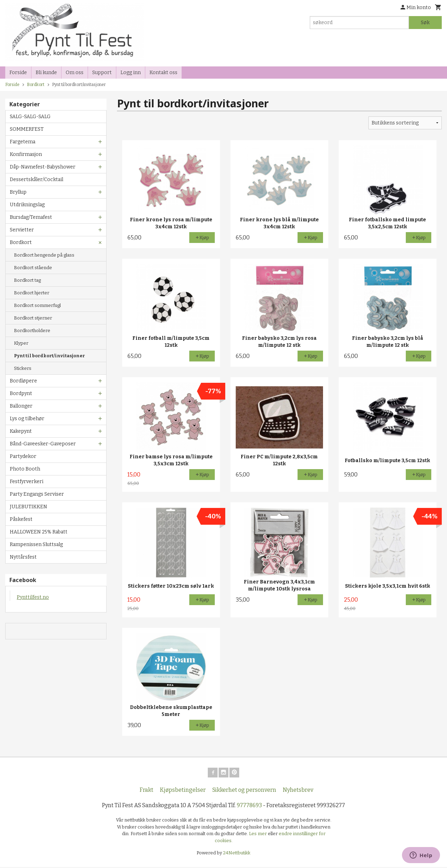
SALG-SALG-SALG (30, 117)
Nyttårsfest (23, 557)
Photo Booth (25, 469)
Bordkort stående (33, 268)
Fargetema (23, 142)
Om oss (75, 73)
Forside (18, 73)
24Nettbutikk (237, 854)
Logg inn (131, 73)
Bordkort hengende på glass (44, 255)
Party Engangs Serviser (37, 494)
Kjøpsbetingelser (183, 791)
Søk (425, 23)
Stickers (23, 368)
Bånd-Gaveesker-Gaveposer (43, 444)
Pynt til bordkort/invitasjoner (49, 356)
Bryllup (18, 192)
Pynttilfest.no (33, 597)
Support (102, 73)
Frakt (146, 791)
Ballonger (21, 406)
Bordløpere (23, 381)
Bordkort (21, 242)
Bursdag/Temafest (31, 217)
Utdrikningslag (27, 205)
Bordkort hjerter (32, 293)
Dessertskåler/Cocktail (36, 180)
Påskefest (21, 519)
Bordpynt (21, 393)
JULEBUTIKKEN (28, 507)
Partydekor (23, 456)
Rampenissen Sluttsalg (36, 544)
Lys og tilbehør (27, 419)
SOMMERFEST (27, 129)
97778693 (249, 807)
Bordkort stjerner (33, 318)
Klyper (21, 343)
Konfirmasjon (26, 154)
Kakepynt (21, 431)
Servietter (22, 230)
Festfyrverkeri (27, 482)
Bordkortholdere (32, 331)
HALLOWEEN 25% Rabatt (39, 532)
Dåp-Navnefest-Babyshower (43, 167)
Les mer (258, 835)
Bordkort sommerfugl (37, 305)
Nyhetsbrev (298, 791)
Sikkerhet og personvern (244, 791)
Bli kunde (46, 73)
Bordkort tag (27, 280)
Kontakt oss (163, 73)
